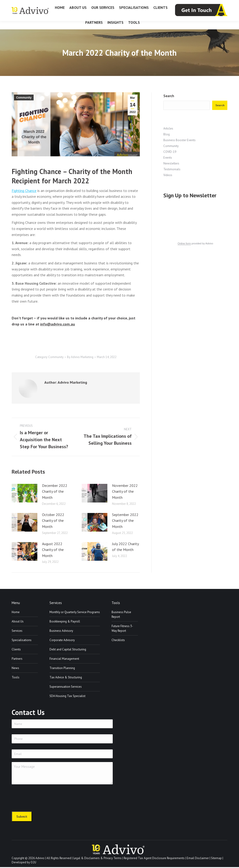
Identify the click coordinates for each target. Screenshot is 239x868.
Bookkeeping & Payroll (65, 621)
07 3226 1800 (23, 4)
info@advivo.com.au (211, 4)
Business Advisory (61, 631)
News (15, 668)
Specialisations (22, 640)
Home (16, 612)
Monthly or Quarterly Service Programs (75, 612)
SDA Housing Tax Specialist (67, 696)
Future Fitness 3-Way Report (122, 628)
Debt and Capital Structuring (68, 649)
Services (17, 631)
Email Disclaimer (198, 859)
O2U (33, 863)
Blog (167, 134)
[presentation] (47, 798)
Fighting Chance (24, 191)
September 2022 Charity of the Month (125, 521)
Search (169, 96)
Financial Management (64, 659)
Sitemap (216, 859)
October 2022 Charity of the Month (53, 521)
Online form (184, 243)
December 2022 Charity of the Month (55, 491)
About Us (18, 621)
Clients (16, 649)
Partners (17, 659)
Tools (16, 677)
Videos (168, 175)
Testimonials (172, 169)
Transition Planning (62, 668)
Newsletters (171, 163)
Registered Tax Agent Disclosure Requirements (154, 859)
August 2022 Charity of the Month (53, 550)
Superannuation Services (66, 687)
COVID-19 (170, 152)
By (80, 357)
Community (24, 98)
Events (168, 158)
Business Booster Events (179, 140)
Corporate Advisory (62, 640)
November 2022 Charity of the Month (125, 491)
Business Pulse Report (121, 614)
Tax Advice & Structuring (66, 677)
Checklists (118, 640)
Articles (168, 128)
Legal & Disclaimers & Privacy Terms (97, 859)
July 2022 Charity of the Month (125, 547)
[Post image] (25, 493)
